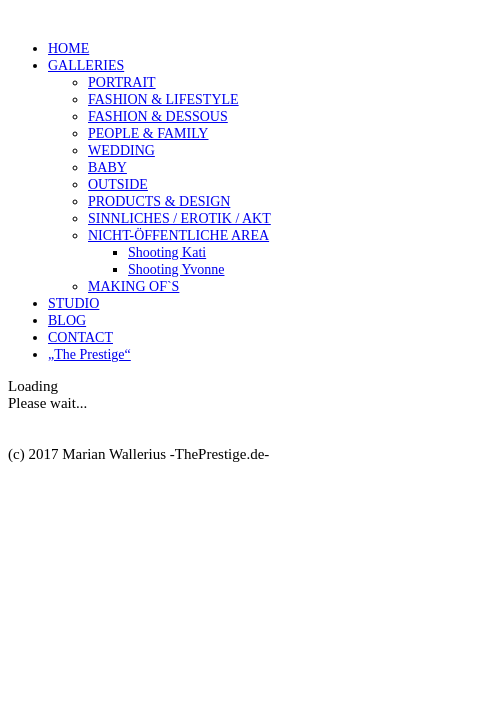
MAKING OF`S (133, 286)
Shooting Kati (167, 252)
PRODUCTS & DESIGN (159, 201)
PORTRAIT (122, 82)
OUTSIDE (118, 184)
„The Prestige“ (89, 354)
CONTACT (80, 337)
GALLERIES (86, 65)
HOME (68, 48)
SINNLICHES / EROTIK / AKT (179, 218)
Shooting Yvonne (176, 269)
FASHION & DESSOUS (158, 116)
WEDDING (121, 150)
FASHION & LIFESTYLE (163, 99)
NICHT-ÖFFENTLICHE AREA (178, 235)
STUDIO (73, 303)
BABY (107, 167)
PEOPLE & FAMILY (148, 133)
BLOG (67, 320)
